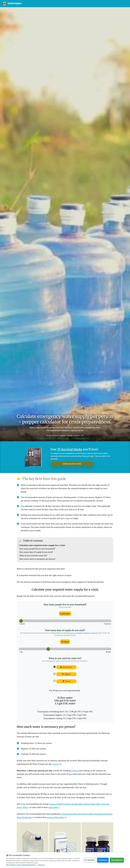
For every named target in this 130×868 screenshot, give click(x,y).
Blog (78, 3)
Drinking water (66, 667)
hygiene (75, 771)
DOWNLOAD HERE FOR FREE (66, 464)
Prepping (62, 435)
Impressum (41, 865)
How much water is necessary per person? (37, 559)
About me (117, 3)
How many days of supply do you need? (36, 552)
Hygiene (66, 674)
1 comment (69, 435)
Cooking (66, 681)
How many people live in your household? (37, 549)
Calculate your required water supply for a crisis (42, 545)
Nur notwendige (88, 860)
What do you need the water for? (33, 556)
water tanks (53, 807)
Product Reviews (91, 3)
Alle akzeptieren (117, 860)
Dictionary (106, 3)
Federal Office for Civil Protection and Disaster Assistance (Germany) (75, 633)
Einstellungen (102, 860)
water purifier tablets (56, 817)
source (56, 764)
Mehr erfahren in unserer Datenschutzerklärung (21, 865)
